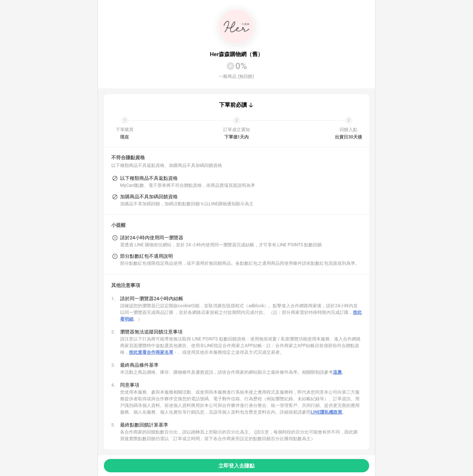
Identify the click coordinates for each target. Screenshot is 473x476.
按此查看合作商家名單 (151, 352)
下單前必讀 (233, 105)
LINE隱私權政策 (326, 412)
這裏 (337, 372)
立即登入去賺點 (236, 466)
